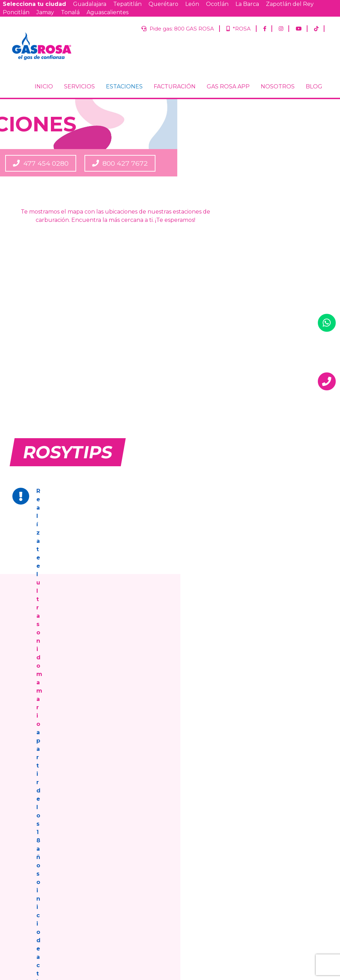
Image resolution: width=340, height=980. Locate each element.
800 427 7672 (296, 178)
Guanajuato (276, 886)
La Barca (247, 4)
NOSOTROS (278, 102)
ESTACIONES (124, 102)
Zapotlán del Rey (290, 4)
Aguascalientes (108, 12)
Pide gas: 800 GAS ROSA (173, 29)
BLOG (314, 102)
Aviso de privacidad (111, 868)
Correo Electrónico (259, 831)
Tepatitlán (127, 4)
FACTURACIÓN (175, 102)
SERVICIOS (79, 102)
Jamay (45, 12)
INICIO (44, 102)
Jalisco (271, 868)
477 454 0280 (201, 178)
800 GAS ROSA (103, 668)
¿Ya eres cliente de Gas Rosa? (270, 849)
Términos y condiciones (167, 868)
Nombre (247, 814)
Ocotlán (217, 4)
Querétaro (163, 4)
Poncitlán (16, 12)
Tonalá (70, 12)
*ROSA (237, 29)
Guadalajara (90, 4)
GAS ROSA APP (228, 102)
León (192, 4)
